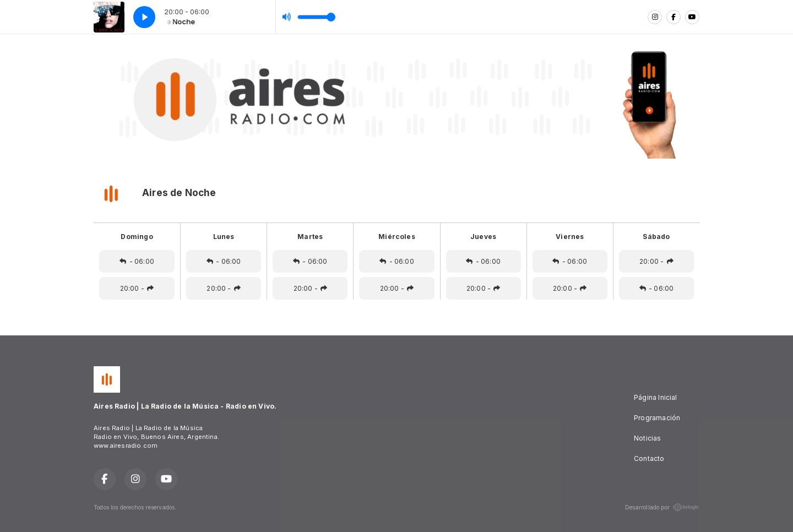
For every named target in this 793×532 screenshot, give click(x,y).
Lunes (224, 237)
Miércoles (397, 237)
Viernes (570, 237)
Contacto (649, 458)
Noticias (647, 438)
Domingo (137, 237)
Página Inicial (656, 397)
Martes (310, 237)
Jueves (483, 237)
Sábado (656, 237)
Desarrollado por (662, 507)
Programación (657, 418)
